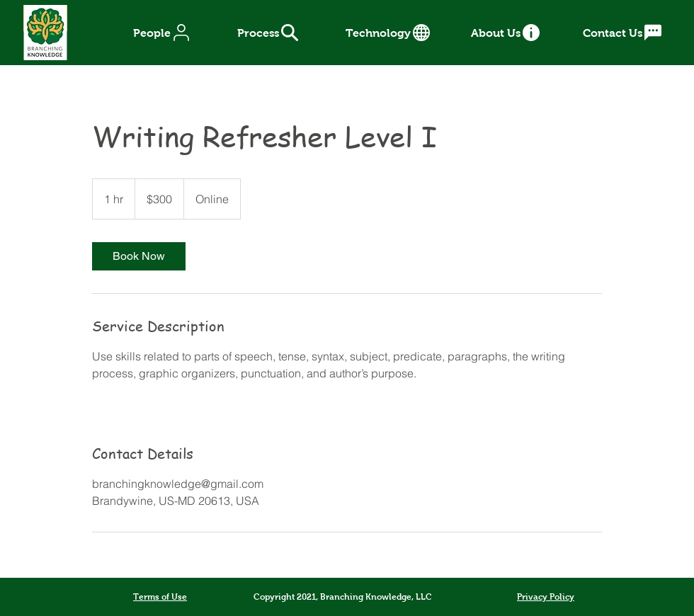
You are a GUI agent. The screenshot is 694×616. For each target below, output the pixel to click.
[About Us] (506, 33)
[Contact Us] (623, 33)
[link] (139, 256)
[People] (163, 33)
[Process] (268, 33)
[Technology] (389, 33)
